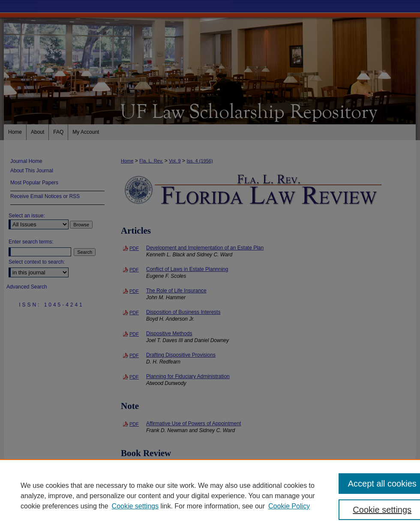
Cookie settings (135, 506)
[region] (210, 496)
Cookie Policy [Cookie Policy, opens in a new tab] (289, 506)
